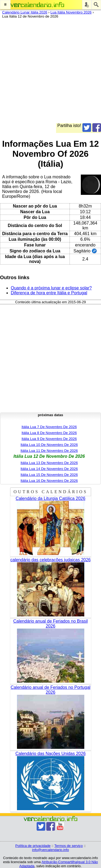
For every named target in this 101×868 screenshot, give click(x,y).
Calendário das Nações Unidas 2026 (50, 754)
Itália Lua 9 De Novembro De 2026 (49, 439)
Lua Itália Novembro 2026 (71, 12)
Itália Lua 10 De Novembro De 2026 (49, 445)
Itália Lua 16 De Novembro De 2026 (49, 481)
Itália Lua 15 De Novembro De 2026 (49, 475)
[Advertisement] (50, 73)
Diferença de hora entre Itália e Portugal (49, 293)
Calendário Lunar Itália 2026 (25, 12)
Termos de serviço (69, 846)
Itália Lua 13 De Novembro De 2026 (49, 463)
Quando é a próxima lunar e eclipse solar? (51, 288)
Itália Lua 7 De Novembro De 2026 (49, 427)
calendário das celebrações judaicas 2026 (51, 560)
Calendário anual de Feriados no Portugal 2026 (50, 690)
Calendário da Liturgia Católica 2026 (50, 498)
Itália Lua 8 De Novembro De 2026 (49, 433)
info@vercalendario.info (50, 850)
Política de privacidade (33, 846)
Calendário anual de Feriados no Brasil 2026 (50, 624)
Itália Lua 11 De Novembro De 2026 (49, 451)
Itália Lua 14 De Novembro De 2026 (49, 469)
